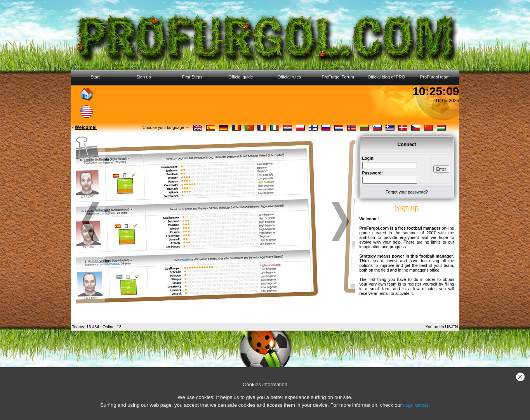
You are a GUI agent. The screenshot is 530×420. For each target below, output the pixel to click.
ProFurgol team (435, 77)
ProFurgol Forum (338, 77)
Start (95, 77)
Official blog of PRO (386, 77)
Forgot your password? (407, 192)
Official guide (241, 77)
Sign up (143, 77)
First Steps (192, 77)
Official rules (289, 77)
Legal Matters (416, 405)
